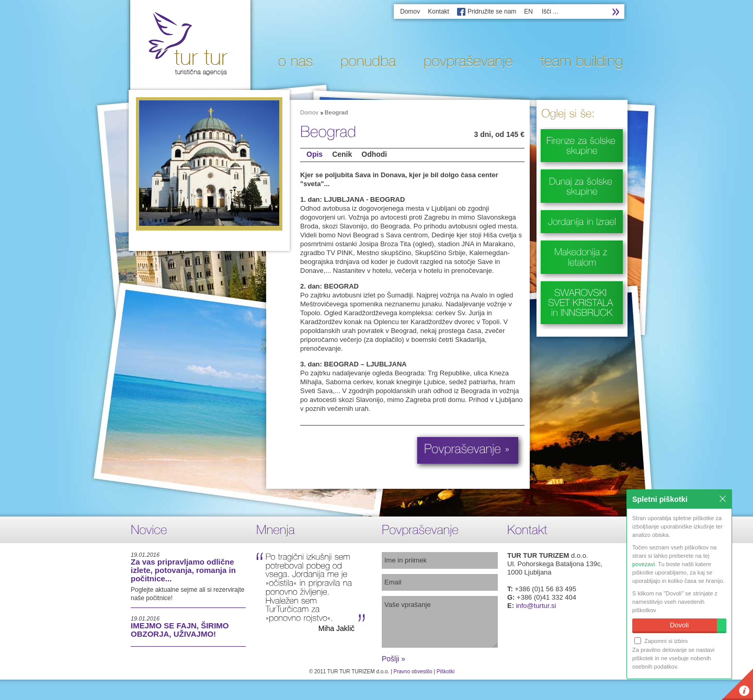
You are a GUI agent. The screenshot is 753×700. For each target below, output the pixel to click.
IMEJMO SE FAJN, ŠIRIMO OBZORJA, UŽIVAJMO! (180, 630)
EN (528, 12)
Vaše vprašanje (440, 622)
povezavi (643, 564)
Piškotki (446, 672)
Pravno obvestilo (413, 672)
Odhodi (374, 154)
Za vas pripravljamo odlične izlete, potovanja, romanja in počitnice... (183, 570)
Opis (315, 154)
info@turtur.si (536, 606)
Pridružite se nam (492, 12)
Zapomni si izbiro (661, 641)
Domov (410, 12)
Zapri (723, 499)
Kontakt (438, 12)
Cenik (342, 154)
